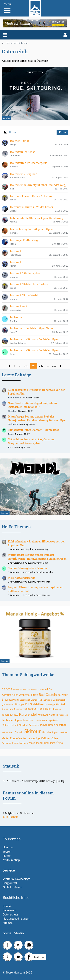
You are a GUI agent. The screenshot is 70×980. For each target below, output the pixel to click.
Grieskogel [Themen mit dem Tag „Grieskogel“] (50, 704)
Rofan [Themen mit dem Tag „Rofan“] (52, 725)
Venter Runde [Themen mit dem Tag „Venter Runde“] (10, 738)
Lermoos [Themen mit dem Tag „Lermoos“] (28, 720)
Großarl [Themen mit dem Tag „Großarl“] (60, 704)
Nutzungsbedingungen (16, 918)
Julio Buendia (15, 398)
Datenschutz (10, 914)
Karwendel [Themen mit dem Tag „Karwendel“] (28, 714)
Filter (62, 132)
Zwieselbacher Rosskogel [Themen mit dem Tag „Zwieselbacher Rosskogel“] (41, 743)
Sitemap (8, 923)
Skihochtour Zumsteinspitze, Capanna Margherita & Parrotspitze (31, 441)
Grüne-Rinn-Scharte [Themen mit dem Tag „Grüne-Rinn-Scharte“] (12, 709)
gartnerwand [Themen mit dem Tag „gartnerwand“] (8, 704)
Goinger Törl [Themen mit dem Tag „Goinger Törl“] (22, 704)
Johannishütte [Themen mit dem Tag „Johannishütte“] (10, 715)
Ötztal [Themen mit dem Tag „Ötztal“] (60, 743)
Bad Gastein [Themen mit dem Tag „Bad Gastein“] (48, 694)
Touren (7, 852)
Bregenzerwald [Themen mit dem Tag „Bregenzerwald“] (10, 700)
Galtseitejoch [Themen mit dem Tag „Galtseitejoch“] (59, 700)
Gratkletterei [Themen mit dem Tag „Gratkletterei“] (37, 704)
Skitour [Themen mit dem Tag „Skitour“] (32, 731)
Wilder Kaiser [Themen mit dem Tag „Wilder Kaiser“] (50, 738)
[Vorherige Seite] (9, 366)
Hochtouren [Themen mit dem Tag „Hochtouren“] (30, 709)
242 (41, 366)
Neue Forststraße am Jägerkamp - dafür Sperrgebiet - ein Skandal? (32, 405)
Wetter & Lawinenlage (17, 879)
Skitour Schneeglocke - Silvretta (27, 568)
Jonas (11, 434)
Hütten (7, 856)
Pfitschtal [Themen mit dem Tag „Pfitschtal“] (23, 725)
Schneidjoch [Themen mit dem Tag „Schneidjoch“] (8, 732)
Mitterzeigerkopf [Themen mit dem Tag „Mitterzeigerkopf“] (10, 725)
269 (54, 366)
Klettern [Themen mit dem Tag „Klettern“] (53, 715)
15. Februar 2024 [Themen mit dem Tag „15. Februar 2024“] (36, 690)
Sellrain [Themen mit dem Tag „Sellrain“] (19, 732)
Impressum (9, 910)
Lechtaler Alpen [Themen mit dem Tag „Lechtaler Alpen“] (12, 720)
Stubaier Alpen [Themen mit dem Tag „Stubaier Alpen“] (50, 732)
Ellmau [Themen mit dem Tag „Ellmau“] (34, 700)
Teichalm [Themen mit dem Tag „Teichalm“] (64, 732)
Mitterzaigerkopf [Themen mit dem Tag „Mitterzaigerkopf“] (50, 720)
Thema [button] (13, 132)
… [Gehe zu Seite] (20, 366)
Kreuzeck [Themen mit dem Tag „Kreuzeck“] (63, 715)
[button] (5, 35)
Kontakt (8, 906)
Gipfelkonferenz (13, 887)
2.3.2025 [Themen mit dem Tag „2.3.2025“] (7, 689)
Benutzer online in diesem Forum (28, 795)
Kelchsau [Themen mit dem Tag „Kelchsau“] (43, 715)
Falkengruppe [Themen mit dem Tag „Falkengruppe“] (45, 700)
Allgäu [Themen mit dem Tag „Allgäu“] (48, 689)
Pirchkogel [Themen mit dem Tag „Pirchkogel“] (34, 725)
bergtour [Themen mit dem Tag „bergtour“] (63, 695)
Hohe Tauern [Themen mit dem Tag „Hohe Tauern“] (45, 709)
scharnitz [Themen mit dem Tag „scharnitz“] (61, 725)
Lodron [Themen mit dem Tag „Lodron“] (37, 720)
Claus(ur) (12, 411)
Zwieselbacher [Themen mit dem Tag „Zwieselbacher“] (19, 743)
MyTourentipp (11, 860)
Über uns (8, 847)
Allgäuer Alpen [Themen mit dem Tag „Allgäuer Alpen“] (10, 695)
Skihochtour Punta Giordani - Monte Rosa (34, 430)
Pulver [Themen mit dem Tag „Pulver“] (44, 725)
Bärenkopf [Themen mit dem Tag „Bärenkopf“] (25, 700)
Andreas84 (13, 424)
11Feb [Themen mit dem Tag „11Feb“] (23, 690)
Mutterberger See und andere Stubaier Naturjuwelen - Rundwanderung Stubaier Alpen (37, 418)
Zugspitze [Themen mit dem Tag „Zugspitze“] (7, 743)
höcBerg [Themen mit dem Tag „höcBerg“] (57, 709)
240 (26, 366)
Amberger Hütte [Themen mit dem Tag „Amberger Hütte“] (29, 695)
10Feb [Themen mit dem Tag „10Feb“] (16, 690)
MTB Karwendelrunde (21, 578)
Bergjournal (10, 883)
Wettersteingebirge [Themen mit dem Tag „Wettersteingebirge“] (29, 738)
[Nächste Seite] (61, 366)
